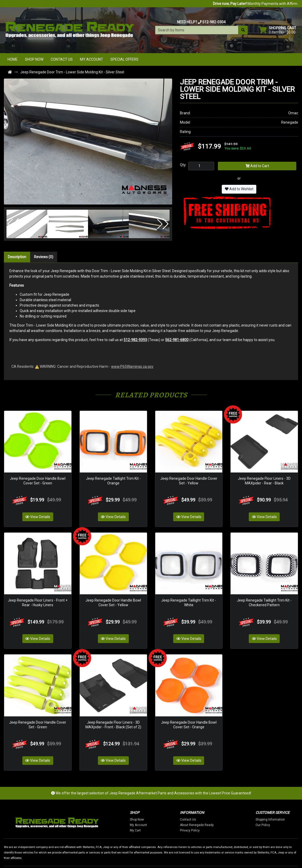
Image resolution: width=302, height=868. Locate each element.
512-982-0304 (214, 22)
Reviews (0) (44, 257)
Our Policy (287, 807)
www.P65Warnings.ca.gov (132, 366)
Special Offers (124, 59)
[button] (13, 224)
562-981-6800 (177, 340)
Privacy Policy (214, 812)
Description (17, 257)
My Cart (159, 812)
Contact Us (62, 59)
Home (13, 59)
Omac (293, 113)
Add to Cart (257, 166)
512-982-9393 (135, 340)
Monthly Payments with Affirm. (256, 4)
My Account (92, 59)
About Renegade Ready (221, 807)
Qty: (183, 165)
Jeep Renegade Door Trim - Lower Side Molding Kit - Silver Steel (72, 72)
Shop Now (34, 59)
